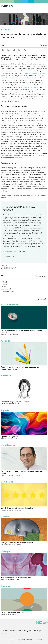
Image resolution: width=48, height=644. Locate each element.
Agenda (5, 410)
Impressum (39, 639)
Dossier (4, 633)
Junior (30, 631)
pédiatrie (4, 284)
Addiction (6, 376)
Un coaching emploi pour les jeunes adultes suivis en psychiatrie (22, 331)
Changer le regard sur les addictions (15, 402)
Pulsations (7, 6)
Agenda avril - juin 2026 (10, 437)
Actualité (6, 29)
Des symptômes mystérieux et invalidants (17, 543)
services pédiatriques (30, 87)
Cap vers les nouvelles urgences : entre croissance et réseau (22, 472)
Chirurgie (6, 551)
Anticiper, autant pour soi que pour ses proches (20, 367)
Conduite (6, 586)
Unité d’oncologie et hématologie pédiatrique (23, 78)
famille (3, 287)
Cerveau (5, 517)
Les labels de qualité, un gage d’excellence (18, 508)
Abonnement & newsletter (24, 639)
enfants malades (7, 289)
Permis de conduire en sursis (12, 612)
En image (37, 631)
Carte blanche (8, 445)
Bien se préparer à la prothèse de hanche (17, 578)
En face (12, 631)
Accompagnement (10, 304)
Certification (7, 482)
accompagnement (7, 291)
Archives (10, 639)
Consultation (21, 631)
